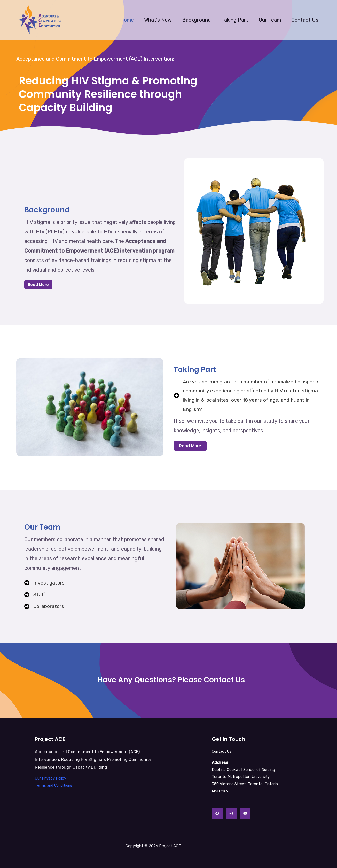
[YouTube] (245, 813)
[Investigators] (45, 582)
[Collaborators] (45, 607)
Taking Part (235, 20)
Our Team (270, 20)
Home (127, 20)
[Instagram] (231, 813)
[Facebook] (217, 813)
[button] (190, 447)
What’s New (158, 20)
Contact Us (305, 20)
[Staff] (35, 594)
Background (197, 20)
